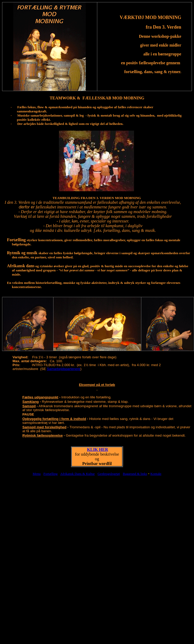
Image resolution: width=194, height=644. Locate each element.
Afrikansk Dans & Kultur (78, 474)
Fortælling (51, 474)
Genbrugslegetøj (109, 474)
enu (38, 474)
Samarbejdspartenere (64, 369)
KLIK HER (98, 449)
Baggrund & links (135, 474)
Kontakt (156, 474)
